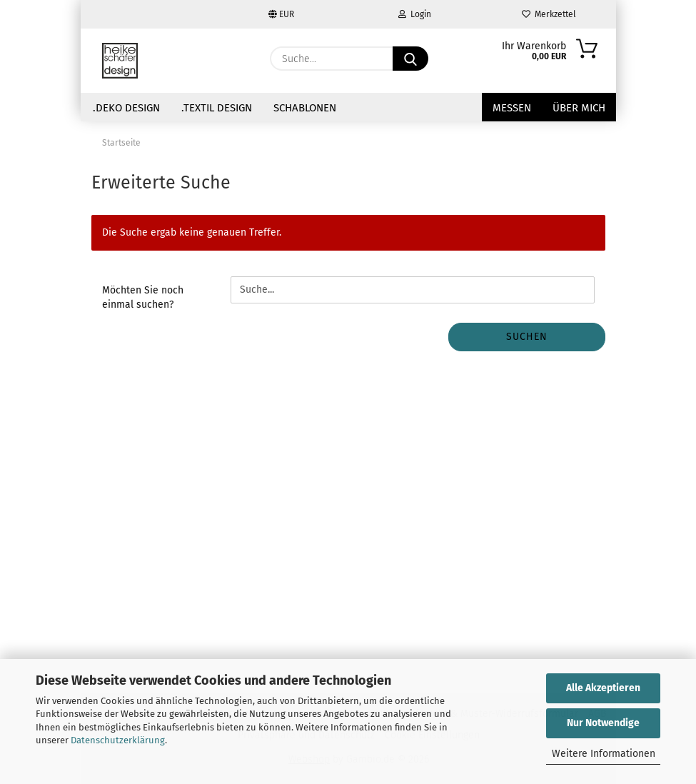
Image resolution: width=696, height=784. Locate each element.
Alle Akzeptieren (603, 688)
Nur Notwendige (603, 723)
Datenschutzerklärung (118, 740)
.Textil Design (217, 108)
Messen (512, 108)
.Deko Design (126, 108)
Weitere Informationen (604, 754)
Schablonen (305, 108)
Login (415, 14)
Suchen (527, 337)
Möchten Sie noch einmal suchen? (143, 297)
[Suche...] (410, 59)
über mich (579, 108)
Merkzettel (549, 14)
